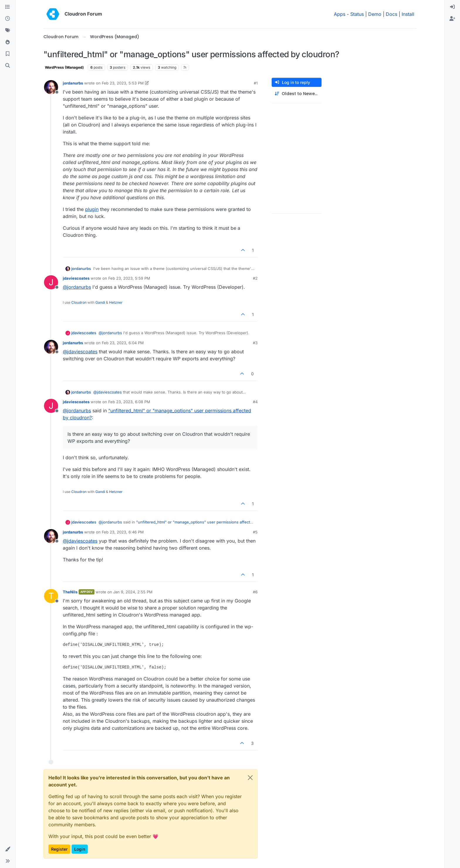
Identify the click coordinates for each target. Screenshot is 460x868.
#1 (256, 83)
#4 (255, 402)
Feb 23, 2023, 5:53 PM (123, 83)
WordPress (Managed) (64, 67)
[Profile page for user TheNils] (51, 596)
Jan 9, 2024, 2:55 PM (133, 592)
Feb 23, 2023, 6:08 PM (129, 402)
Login (80, 849)
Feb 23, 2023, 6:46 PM (123, 532)
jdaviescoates (76, 278)
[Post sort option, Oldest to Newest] (297, 94)
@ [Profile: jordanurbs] (77, 287)
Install (408, 14)
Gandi (100, 302)
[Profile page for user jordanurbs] (51, 87)
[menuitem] (452, 7)
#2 (255, 278)
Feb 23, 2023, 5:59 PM (129, 278)
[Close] (250, 778)
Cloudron (79, 302)
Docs (391, 14)
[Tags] (8, 31)
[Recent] (8, 19)
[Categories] (8, 7)
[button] (8, 849)
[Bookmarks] (8, 54)
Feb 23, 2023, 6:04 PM (123, 343)
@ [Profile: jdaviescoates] (80, 352)
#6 (255, 592)
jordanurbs (73, 83)
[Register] (452, 19)
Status (357, 14)
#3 (255, 343)
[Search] (8, 66)
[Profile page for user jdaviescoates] (51, 282)
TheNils (70, 592)
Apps (340, 14)
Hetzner (116, 302)
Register (59, 849)
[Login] (452, 7)
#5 (255, 532)
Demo (375, 14)
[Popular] (8, 42)
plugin (92, 209)
